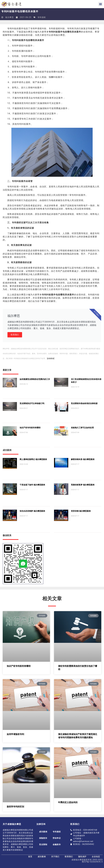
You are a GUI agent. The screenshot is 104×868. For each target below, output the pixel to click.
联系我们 (15, 335)
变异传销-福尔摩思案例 (81, 511)
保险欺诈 (43, 838)
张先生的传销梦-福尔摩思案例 (32, 511)
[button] (100, 4)
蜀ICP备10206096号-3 (92, 862)
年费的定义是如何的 (68, 802)
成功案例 (43, 832)
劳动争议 (57, 838)
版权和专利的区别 (15, 807)
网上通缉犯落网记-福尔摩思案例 (33, 459)
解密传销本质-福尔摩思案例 (83, 459)
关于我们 (55, 857)
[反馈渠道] (51, 358)
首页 (30, 857)
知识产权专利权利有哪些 (30, 428)
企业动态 (96, 857)
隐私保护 (82, 857)
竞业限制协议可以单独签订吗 (32, 403)
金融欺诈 (57, 844)
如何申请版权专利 (15, 734)
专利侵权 (42, 17)
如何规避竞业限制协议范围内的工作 (35, 379)
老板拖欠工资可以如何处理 (82, 428)
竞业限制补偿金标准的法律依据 (84, 403)
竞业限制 (43, 844)
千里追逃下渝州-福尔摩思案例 (32, 485)
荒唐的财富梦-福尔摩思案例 (83, 485)
